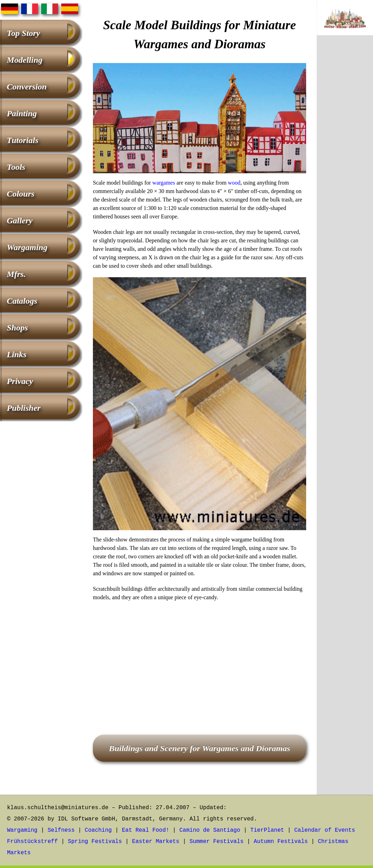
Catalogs (22, 301)
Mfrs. (16, 274)
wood (234, 183)
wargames (164, 183)
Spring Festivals (95, 842)
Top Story (23, 33)
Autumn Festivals (281, 842)
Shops (17, 328)
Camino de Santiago (210, 830)
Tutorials (23, 140)
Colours (21, 194)
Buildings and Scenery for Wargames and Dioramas (199, 748)
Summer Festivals (217, 842)
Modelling (24, 60)
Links (17, 354)
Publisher (24, 408)
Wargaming (27, 247)
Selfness (61, 830)
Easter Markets (156, 842)
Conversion (27, 87)
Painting (22, 113)
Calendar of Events (325, 830)
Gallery (20, 221)
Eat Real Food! (145, 830)
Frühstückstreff (32, 842)
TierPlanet (267, 830)
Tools (16, 167)
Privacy (20, 381)
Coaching (98, 830)
